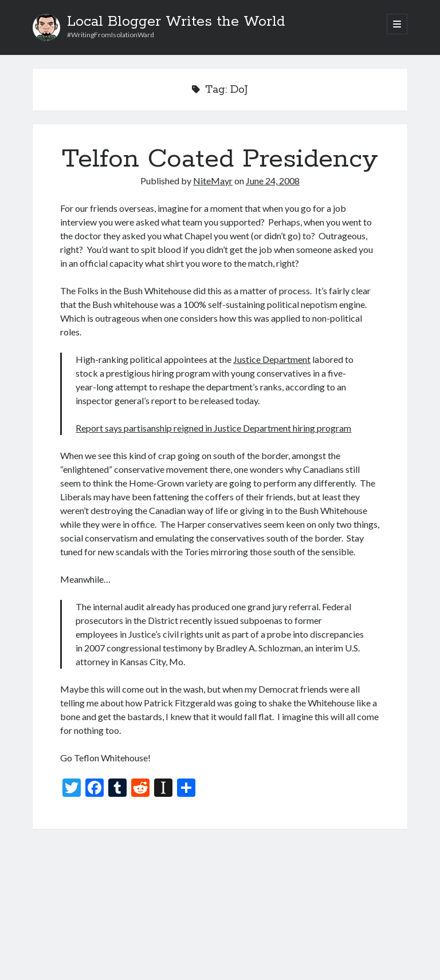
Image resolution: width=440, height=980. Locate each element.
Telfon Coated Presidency (220, 159)
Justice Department (272, 359)
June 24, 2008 (273, 181)
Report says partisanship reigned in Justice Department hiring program (213, 428)
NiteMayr (213, 181)
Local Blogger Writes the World (176, 22)
